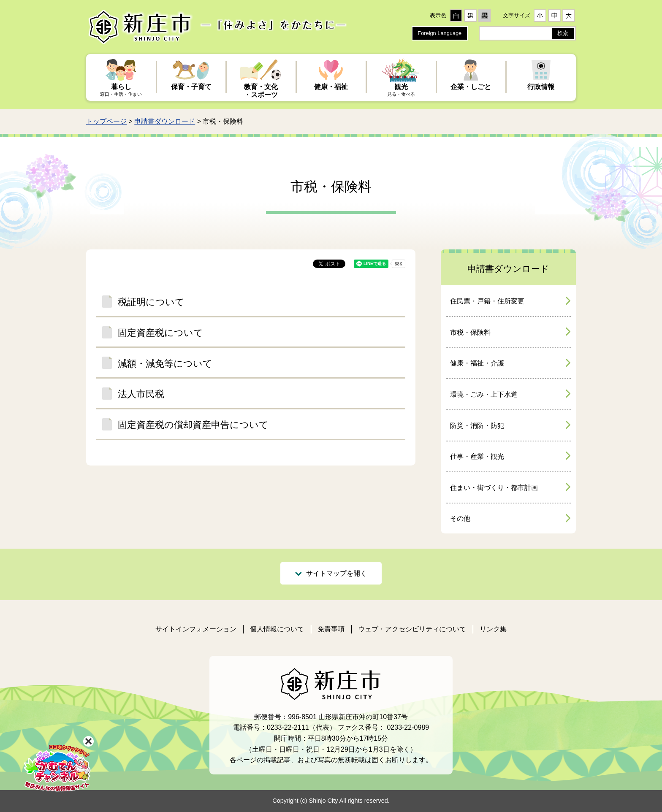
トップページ (106, 121)
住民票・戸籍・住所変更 (487, 301)
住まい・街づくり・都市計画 (494, 488)
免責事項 (331, 629)
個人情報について (277, 629)
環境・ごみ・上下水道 (484, 394)
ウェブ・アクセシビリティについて (412, 629)
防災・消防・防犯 (477, 426)
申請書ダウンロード (165, 121)
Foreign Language (440, 33)
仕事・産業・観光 (477, 456)
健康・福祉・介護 (477, 363)
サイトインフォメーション (196, 629)
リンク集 (493, 629)
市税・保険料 (470, 332)
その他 (460, 518)
